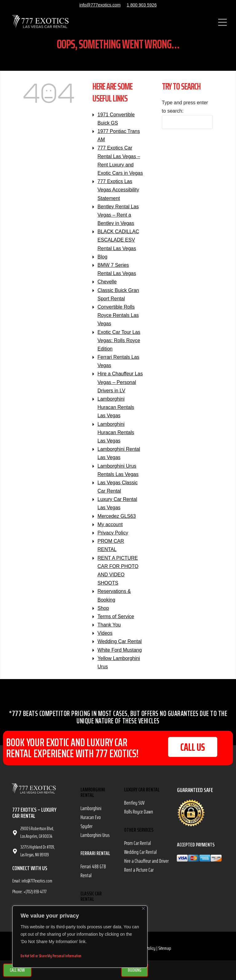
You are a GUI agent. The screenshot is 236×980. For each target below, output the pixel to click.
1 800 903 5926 (142, 5)
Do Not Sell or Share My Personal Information (51, 956)
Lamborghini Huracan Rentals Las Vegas (116, 411)
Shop (103, 612)
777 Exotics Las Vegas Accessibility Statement (118, 193)
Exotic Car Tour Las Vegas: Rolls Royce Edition (119, 344)
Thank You (109, 628)
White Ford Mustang (120, 653)
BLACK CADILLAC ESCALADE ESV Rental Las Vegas (118, 244)
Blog (102, 260)
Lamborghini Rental (93, 796)
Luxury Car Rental (142, 793)
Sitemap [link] (165, 952)
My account (110, 528)
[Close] (143, 908)
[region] (80, 937)
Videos (105, 637)
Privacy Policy (113, 536)
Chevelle (107, 285)
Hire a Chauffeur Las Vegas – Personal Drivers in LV (120, 386)
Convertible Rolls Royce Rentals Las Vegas (118, 319)
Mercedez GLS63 (117, 520)
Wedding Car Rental (120, 645)
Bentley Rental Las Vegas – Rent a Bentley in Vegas (118, 218)
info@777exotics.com (100, 5)
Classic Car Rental (91, 900)
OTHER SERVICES (139, 834)
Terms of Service (116, 620)
